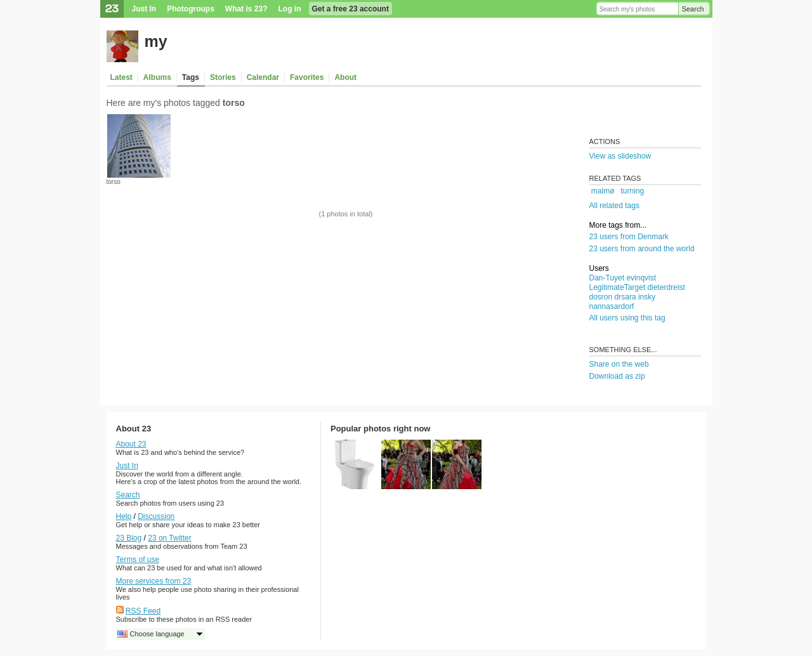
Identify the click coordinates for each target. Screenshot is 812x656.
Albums (157, 77)
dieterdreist (666, 287)
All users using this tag (627, 318)
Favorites (307, 77)
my (156, 41)
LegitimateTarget (618, 287)
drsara (625, 297)
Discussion (156, 516)
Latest (121, 77)
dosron (601, 297)
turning (633, 191)
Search (693, 9)
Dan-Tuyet (607, 278)
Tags (191, 77)
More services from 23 (154, 581)
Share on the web (619, 364)
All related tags (614, 206)
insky (647, 297)
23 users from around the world (642, 249)
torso (114, 182)
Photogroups (191, 9)
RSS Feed (143, 611)
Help (124, 516)
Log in (290, 9)
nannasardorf (612, 306)
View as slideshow (620, 156)
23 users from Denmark (629, 237)
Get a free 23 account (350, 9)
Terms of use (138, 560)
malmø (603, 191)
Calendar (263, 77)
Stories (223, 77)
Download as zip (617, 376)
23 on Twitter (169, 538)
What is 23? (246, 9)
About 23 (131, 444)
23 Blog (129, 538)
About (345, 77)
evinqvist (641, 278)
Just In (144, 9)
